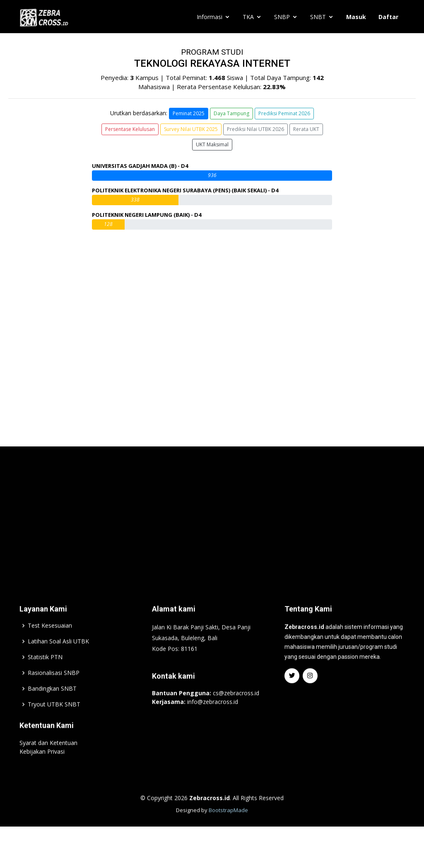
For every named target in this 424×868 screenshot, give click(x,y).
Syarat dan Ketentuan (48, 761)
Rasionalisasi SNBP (54, 691)
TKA (248, 17)
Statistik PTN (45, 675)
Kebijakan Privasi (42, 770)
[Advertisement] (212, 531)
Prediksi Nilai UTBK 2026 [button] (255, 129)
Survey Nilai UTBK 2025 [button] (191, 129)
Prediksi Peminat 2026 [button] (284, 113)
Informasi (210, 17)
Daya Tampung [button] (231, 113)
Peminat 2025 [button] (189, 113)
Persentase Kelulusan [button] (130, 129)
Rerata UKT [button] (306, 129)
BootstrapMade (228, 828)
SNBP (282, 17)
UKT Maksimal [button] (212, 144)
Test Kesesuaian (50, 644)
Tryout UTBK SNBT (54, 723)
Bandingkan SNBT (52, 707)
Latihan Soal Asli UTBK (58, 659)
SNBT (318, 17)
